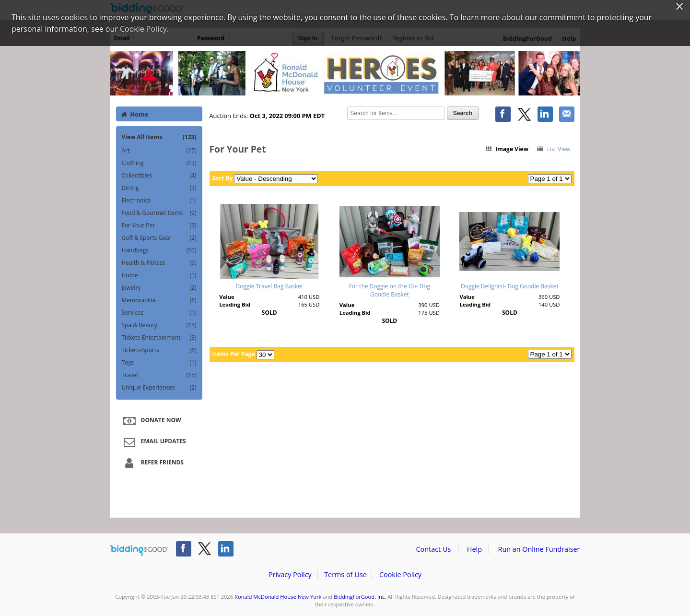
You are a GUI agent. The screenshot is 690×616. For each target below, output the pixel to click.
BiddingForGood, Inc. (360, 597)
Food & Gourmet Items (159, 213)
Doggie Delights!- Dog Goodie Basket (510, 286)
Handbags (159, 250)
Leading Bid (235, 304)
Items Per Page (234, 354)
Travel (159, 375)
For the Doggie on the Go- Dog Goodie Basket (390, 290)
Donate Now (151, 421)
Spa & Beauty (159, 325)
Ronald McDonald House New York (278, 597)
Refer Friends (152, 463)
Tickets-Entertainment (159, 338)
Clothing (159, 163)
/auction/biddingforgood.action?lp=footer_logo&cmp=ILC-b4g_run (139, 551)
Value (227, 297)
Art (159, 151)
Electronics (159, 201)
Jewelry (159, 288)
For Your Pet (159, 225)
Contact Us (434, 549)
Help (474, 549)
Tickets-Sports (159, 350)
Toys (159, 363)
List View (553, 149)
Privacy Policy (290, 575)
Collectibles (159, 176)
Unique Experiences (159, 388)
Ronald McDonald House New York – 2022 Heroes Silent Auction (345, 73)
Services (159, 313)
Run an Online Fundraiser (539, 549)
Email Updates (153, 442)
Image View (506, 149)
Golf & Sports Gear (159, 238)
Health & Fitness (159, 263)
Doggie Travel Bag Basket (269, 286)
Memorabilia (159, 300)
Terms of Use (345, 575)
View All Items (159, 137)
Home (135, 114)
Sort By (223, 178)
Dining (159, 188)
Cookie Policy (400, 575)
